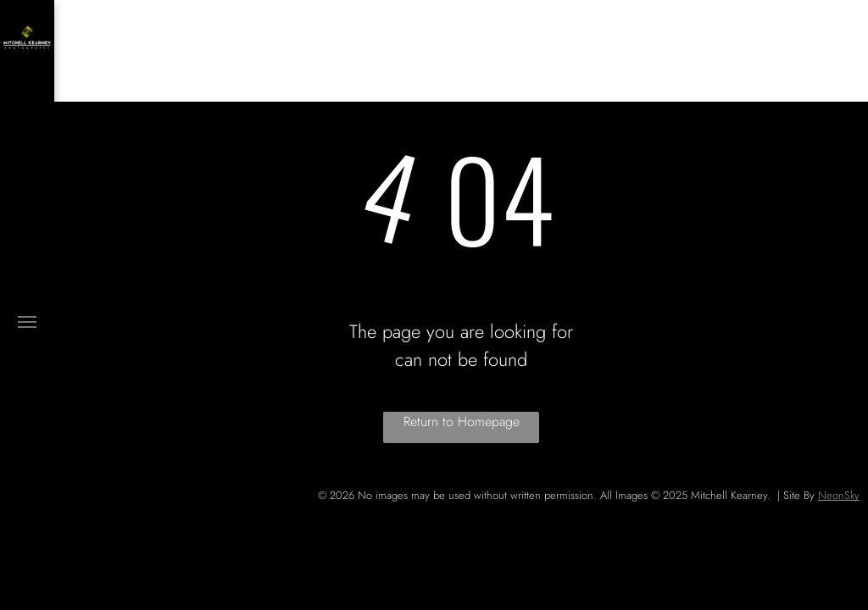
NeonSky (839, 495)
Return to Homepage (462, 421)
